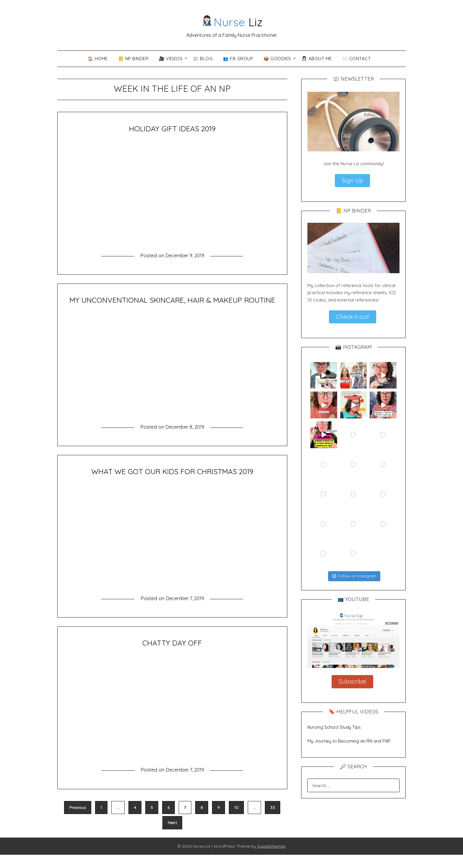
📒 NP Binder (133, 59)
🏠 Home (98, 59)
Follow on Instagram (354, 576)
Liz (232, 21)
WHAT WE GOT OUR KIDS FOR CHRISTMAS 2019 (172, 484)
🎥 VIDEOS (171, 59)
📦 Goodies (277, 59)
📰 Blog (203, 59)
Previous (78, 821)
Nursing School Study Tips (334, 727)
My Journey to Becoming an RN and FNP (349, 741)
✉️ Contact (357, 59)
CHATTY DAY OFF (172, 656)
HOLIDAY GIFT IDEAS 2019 (172, 128)
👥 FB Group (238, 59)
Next (172, 836)
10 (236, 821)
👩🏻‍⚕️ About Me (317, 59)
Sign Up (352, 180)
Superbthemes (271, 859)
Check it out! (353, 317)
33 (273, 821)
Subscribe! (352, 681)
